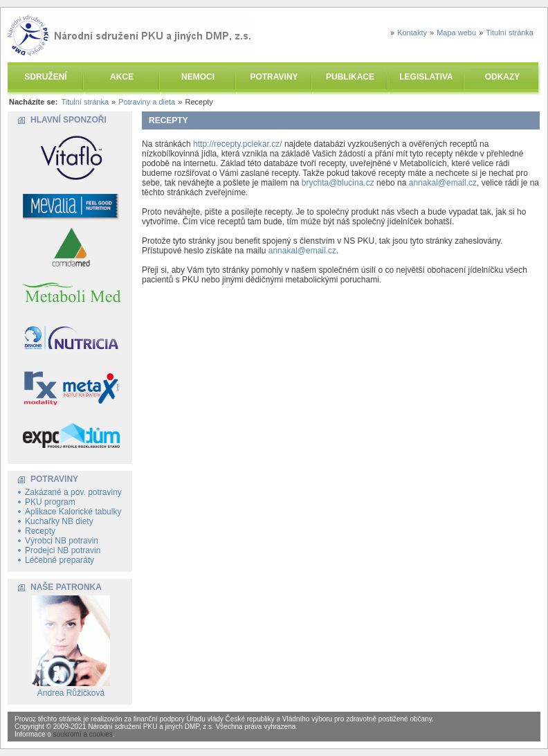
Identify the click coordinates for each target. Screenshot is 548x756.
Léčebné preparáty (60, 560)
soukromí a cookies (83, 734)
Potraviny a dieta (147, 102)
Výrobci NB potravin (62, 541)
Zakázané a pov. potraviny (73, 492)
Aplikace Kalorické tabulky (73, 512)
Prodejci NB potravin (63, 550)
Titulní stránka (510, 33)
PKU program (50, 502)
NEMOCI (198, 77)
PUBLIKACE (350, 77)
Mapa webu (456, 33)
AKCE (122, 77)
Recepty (40, 531)
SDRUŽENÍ (45, 77)
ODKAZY (503, 77)
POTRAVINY (274, 77)
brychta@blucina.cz (338, 183)
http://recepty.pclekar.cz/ (238, 144)
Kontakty (412, 33)
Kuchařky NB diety (59, 521)
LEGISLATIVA (426, 77)
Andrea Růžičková (71, 693)
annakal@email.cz (443, 183)
